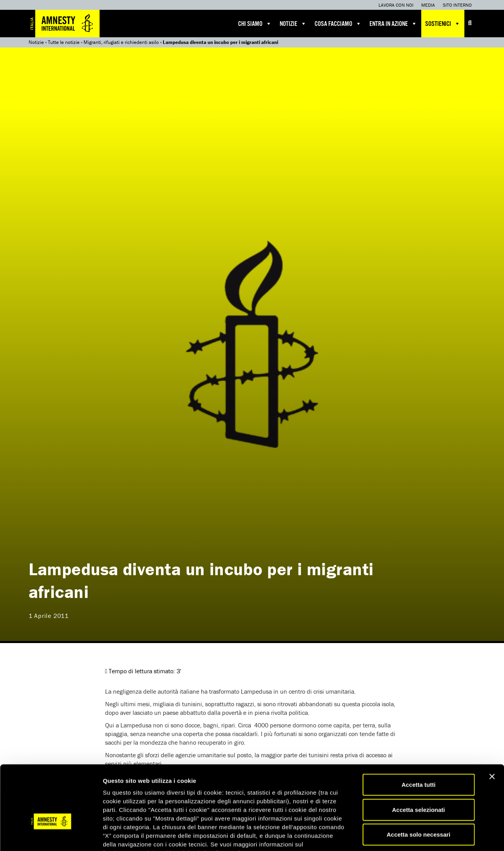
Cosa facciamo (338, 24)
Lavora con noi (396, 5)
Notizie (293, 24)
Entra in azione (393, 24)
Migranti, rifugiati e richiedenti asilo (121, 42)
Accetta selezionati (418, 761)
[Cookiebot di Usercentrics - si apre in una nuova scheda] (51, 836)
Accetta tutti (419, 736)
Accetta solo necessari (419, 786)
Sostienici (443, 24)
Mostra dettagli (413, 836)
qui (235, 804)
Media (428, 5)
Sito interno (457, 5)
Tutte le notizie (64, 42)
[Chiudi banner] (492, 728)
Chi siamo (255, 24)
